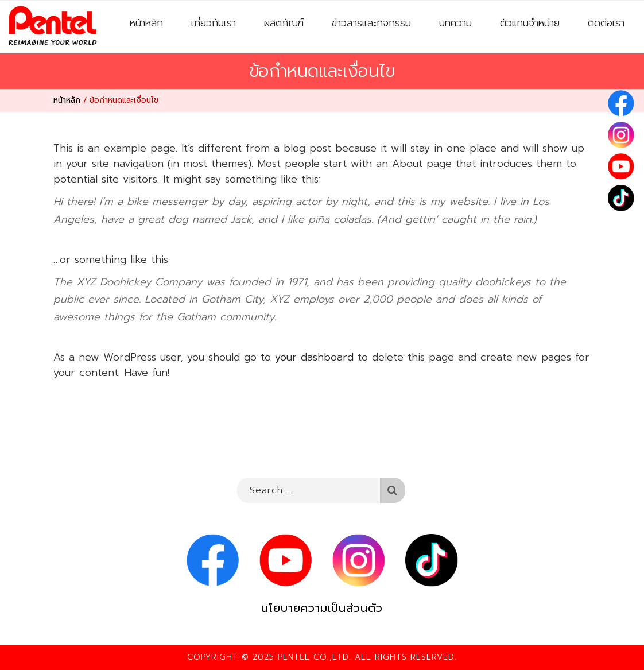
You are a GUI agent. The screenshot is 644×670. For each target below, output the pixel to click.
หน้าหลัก (146, 23)
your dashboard (314, 357)
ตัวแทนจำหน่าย (530, 23)
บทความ (455, 23)
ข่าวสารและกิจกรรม (371, 23)
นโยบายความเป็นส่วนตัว (322, 608)
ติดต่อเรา (606, 23)
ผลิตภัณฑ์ (284, 23)
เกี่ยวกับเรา (214, 23)
